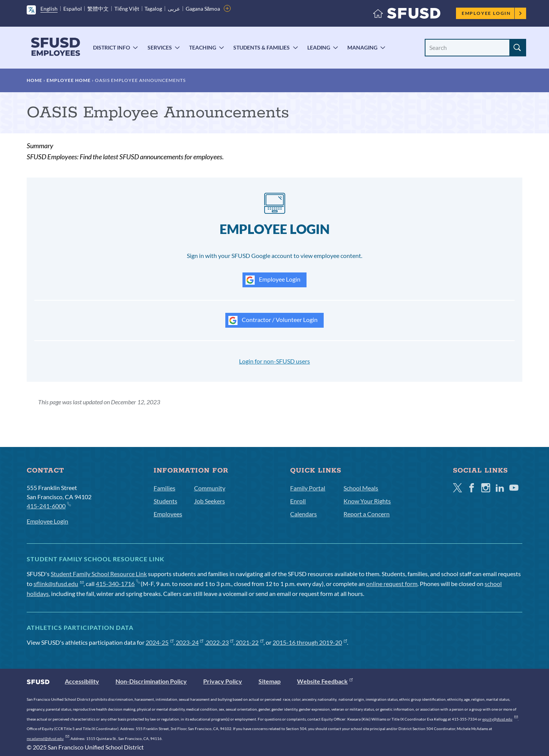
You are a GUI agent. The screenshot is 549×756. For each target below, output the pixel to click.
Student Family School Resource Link (99, 574)
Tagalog (153, 9)
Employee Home (69, 80)
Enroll (298, 501)
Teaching (203, 47)
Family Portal (308, 488)
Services (160, 47)
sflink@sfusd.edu (59, 584)
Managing (362, 47)
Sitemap (270, 681)
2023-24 (190, 642)
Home (35, 80)
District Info (112, 47)
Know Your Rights (367, 501)
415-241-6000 (49, 505)
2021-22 (250, 642)
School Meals (361, 488)
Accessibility (82, 681)
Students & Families (262, 47)
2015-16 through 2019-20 (310, 642)
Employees (168, 514)
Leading (319, 47)
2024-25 (160, 642)
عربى (174, 9)
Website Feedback (325, 681)
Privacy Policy (223, 681)
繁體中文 (98, 9)
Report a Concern (367, 514)
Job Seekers (209, 501)
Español (73, 9)
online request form (392, 584)
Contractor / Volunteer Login (273, 320)
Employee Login (492, 13)
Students (165, 501)
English (49, 9)
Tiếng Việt (127, 9)
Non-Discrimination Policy (151, 681)
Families (165, 488)
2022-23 (220, 642)
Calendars (303, 514)
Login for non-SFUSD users (274, 361)
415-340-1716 (118, 584)
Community (210, 488)
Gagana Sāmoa (203, 9)
